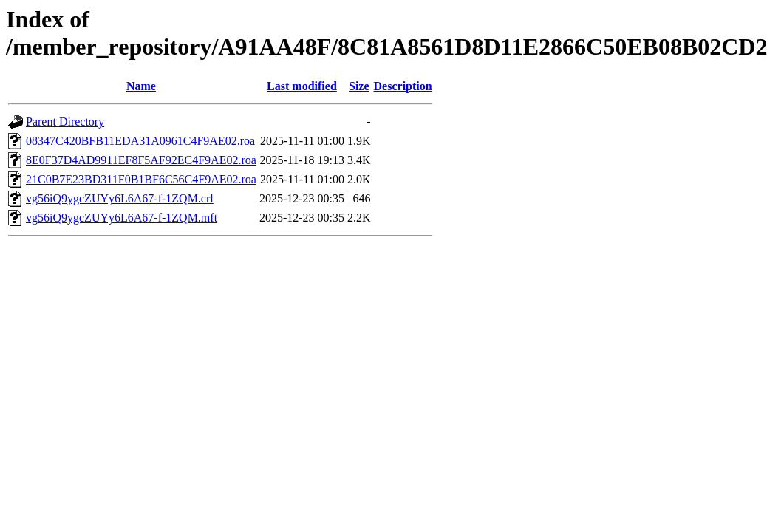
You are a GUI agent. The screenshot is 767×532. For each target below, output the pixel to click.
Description (403, 86)
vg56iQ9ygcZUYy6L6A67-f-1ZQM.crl (120, 198)
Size (359, 86)
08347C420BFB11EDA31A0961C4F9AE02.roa (140, 141)
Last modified (302, 86)
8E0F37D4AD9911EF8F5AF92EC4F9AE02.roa (141, 160)
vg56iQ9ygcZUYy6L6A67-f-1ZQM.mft (122, 218)
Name (141, 86)
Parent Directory (65, 122)
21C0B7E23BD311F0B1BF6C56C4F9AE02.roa (141, 179)
